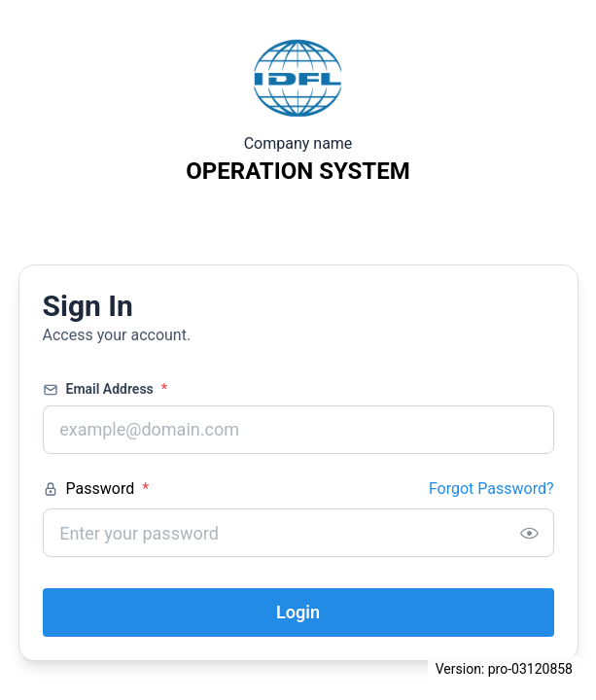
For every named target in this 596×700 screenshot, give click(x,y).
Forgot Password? (491, 489)
